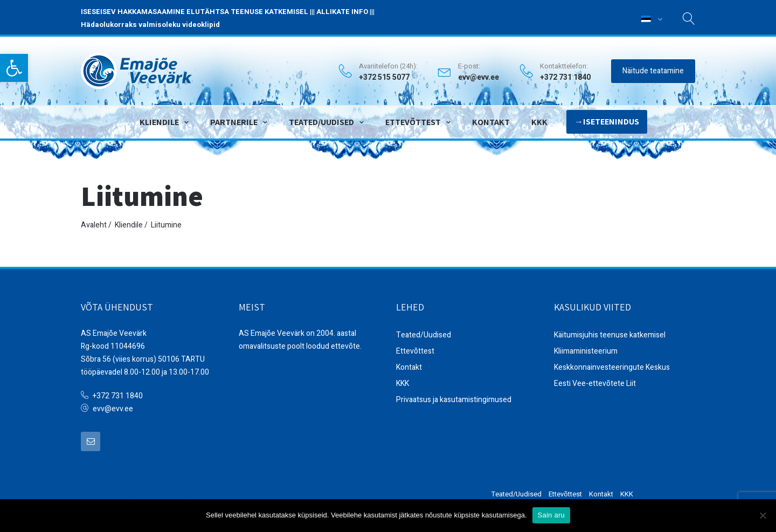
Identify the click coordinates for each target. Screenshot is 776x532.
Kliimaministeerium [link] (586, 351)
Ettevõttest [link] (413, 122)
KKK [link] (539, 122)
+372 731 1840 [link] (118, 396)
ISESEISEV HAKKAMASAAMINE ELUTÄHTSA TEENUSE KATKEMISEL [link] (195, 12)
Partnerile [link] (234, 122)
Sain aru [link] (551, 515)
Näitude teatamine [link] (653, 71)
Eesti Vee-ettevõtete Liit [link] (595, 384)
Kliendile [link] (159, 122)
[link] (14, 68)
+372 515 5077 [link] (384, 78)
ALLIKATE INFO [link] (342, 12)
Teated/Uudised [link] (321, 122)
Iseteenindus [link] (611, 122)
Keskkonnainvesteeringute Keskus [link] (612, 367)
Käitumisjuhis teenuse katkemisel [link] (610, 335)
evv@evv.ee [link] (479, 78)
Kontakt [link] (491, 122)
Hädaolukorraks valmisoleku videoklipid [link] (150, 25)
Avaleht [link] (94, 225)
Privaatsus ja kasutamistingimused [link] (454, 400)
